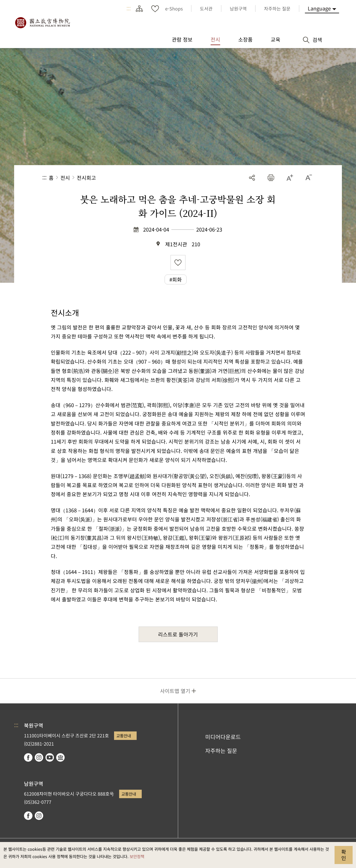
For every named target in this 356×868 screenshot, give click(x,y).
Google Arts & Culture (60, 757)
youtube (50, 757)
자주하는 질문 (221, 751)
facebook (28, 757)
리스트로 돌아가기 (178, 634)
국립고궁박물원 (42, 23)
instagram (39, 757)
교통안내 (124, 736)
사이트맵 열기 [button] (175, 691)
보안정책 (137, 856)
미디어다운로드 (223, 737)
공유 (252, 178)
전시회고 (86, 178)
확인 (344, 855)
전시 (65, 178)
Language (319, 8)
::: (129, 8)
